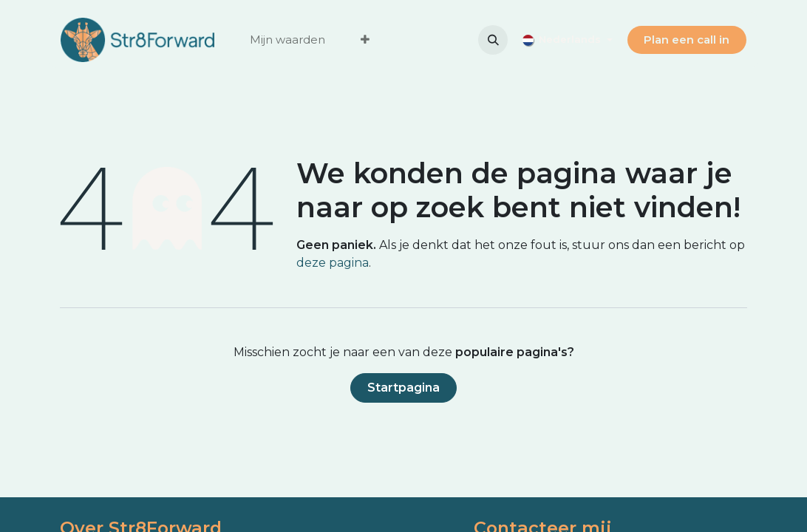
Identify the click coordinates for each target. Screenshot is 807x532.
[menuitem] (287, 40)
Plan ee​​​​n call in (687, 40)
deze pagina (333, 263)
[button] (493, 40)
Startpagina (403, 388)
